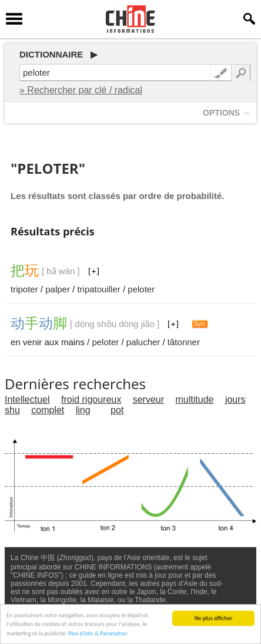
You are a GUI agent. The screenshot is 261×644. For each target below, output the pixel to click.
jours (235, 399)
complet (48, 410)
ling (83, 410)
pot (117, 410)
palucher (143, 342)
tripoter (24, 289)
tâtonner (184, 342)
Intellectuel (27, 399)
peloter (141, 289)
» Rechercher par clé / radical (81, 90)
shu (12, 410)
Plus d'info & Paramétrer (98, 634)
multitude (195, 399)
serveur (148, 399)
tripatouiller (98, 289)
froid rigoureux (91, 399)
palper (58, 289)
